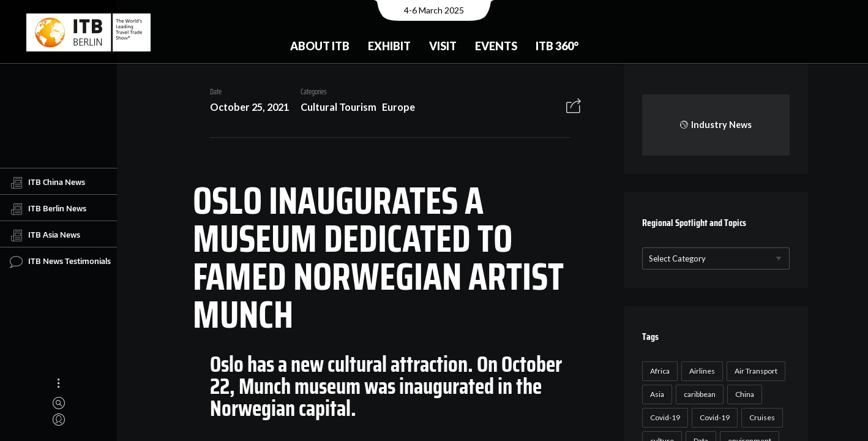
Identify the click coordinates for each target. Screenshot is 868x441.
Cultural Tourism (334, 107)
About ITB (320, 46)
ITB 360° (557, 46)
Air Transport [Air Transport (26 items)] (754, 371)
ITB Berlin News (48, 209)
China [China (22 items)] (743, 394)
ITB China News (47, 183)
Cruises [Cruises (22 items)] (760, 417)
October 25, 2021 (245, 107)
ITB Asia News (45, 235)
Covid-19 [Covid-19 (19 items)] (713, 417)
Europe (394, 107)
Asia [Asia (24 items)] (655, 394)
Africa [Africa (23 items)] (658, 371)
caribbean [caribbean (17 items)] (698, 394)
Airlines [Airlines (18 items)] (700, 371)
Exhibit (389, 46)
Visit (443, 46)
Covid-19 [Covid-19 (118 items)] (663, 417)
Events (496, 46)
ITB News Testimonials (60, 262)
